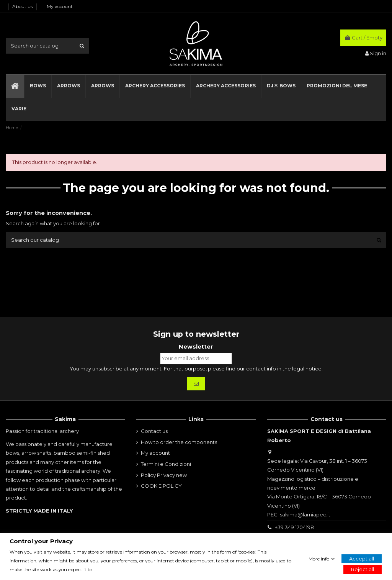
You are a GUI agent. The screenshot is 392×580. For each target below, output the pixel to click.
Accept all (362, 559)
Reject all (363, 570)
